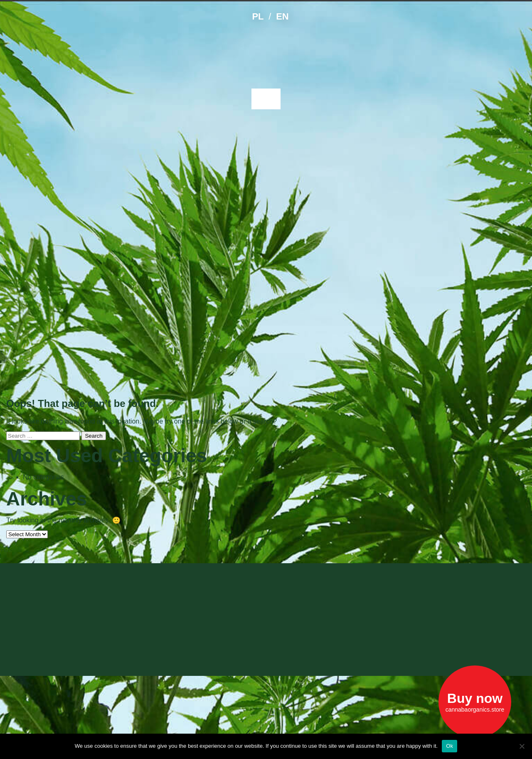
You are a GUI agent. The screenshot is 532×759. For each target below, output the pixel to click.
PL (258, 16)
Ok (449, 746)
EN (282, 16)
